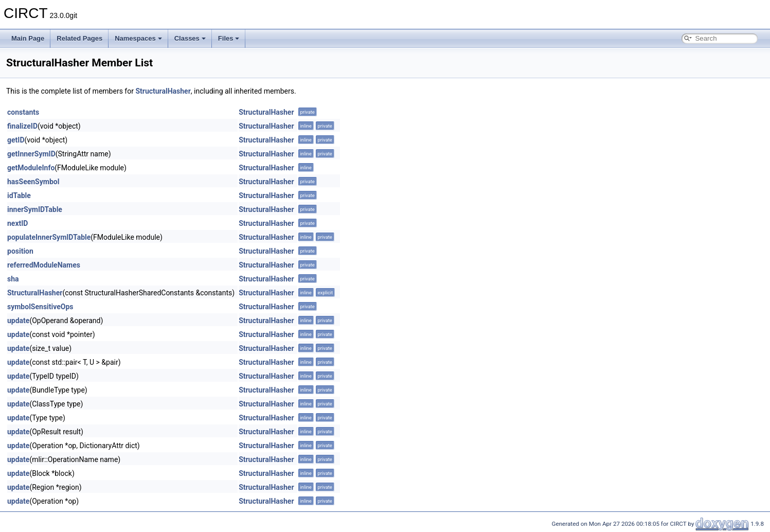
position (20, 251)
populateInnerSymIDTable (49, 237)
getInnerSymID (31, 154)
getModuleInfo (31, 168)
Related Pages (79, 38)
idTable (19, 196)
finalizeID (22, 126)
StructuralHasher (163, 91)
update (18, 321)
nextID (17, 223)
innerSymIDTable (35, 209)
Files (229, 38)
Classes (190, 38)
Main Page (28, 38)
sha (13, 279)
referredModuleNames (44, 265)
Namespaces (138, 38)
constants (23, 112)
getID (16, 140)
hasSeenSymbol (33, 182)
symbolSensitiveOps (40, 307)
